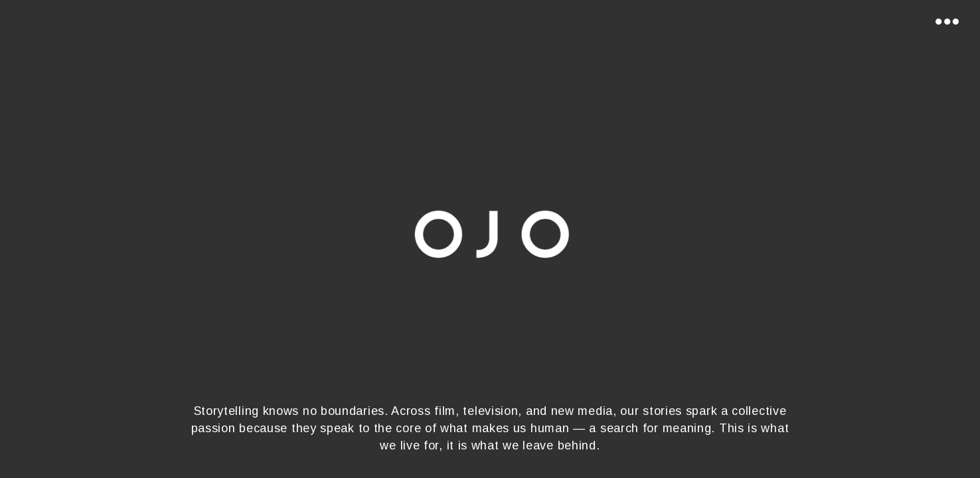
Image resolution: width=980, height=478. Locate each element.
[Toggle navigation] (947, 19)
